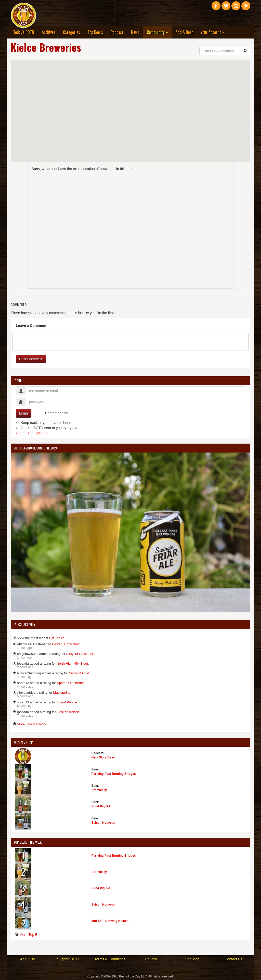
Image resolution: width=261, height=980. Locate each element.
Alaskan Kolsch (68, 712)
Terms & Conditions (110, 959)
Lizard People (67, 702)
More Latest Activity (32, 724)
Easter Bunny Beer (66, 644)
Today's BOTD (24, 32)
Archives (49, 32)
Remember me (57, 413)
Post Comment (31, 359)
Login (23, 413)
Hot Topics (57, 638)
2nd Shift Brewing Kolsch (110, 921)
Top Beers (95, 32)
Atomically (99, 790)
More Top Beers (32, 935)
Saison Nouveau (103, 823)
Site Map (192, 959)
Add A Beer (184, 32)
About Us (28, 959)
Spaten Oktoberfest (71, 683)
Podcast (117, 32)
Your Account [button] (213, 32)
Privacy (151, 959)
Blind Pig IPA (101, 806)
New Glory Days (103, 757)
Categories (71, 32)
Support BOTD (69, 959)
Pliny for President (80, 654)
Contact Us (233, 959)
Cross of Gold (79, 673)
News (135, 32)
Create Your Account (32, 433)
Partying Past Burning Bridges (114, 774)
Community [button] (157, 32)
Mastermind (62, 693)
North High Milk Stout (72, 663)
